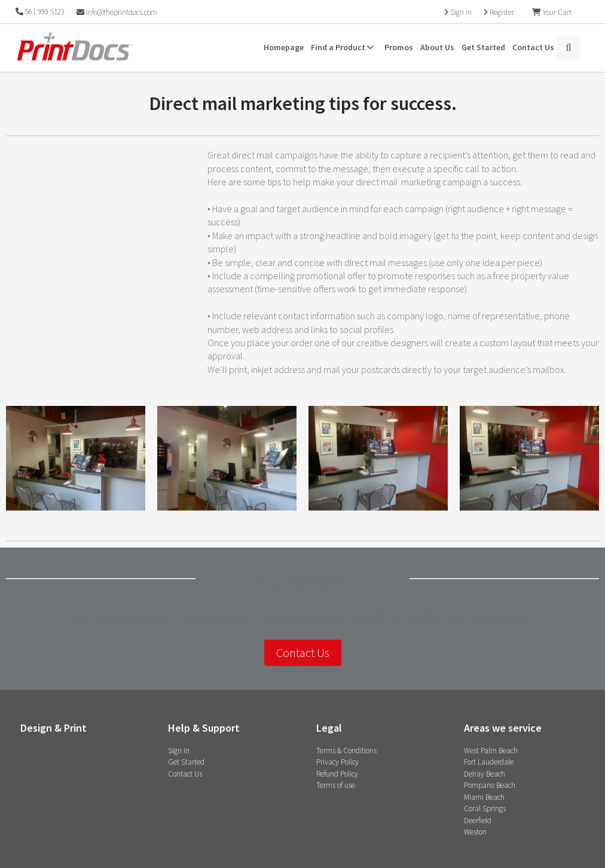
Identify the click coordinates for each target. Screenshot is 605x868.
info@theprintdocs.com (117, 12)
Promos (399, 47)
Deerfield (478, 820)
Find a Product (344, 47)
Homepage (284, 47)
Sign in (179, 751)
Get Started (483, 47)
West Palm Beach (491, 751)
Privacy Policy (337, 762)
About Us (437, 47)
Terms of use (336, 785)
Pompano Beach (490, 785)
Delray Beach (485, 774)
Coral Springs (485, 809)
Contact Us (533, 47)
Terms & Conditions (346, 751)
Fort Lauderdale (489, 762)
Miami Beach (484, 797)
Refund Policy (337, 774)
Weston (475, 832)
